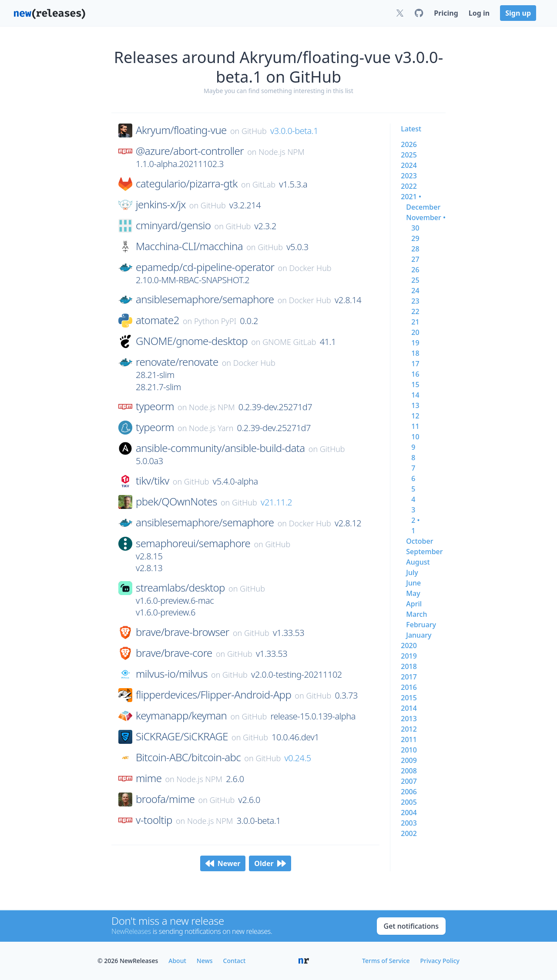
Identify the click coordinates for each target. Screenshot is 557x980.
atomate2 (158, 320)
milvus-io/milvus (172, 674)
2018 (409, 666)
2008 (409, 771)
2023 (409, 176)
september (424, 552)
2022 (409, 186)
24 (415, 291)
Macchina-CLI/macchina (189, 246)
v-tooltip (154, 820)
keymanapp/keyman (181, 716)
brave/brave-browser (183, 632)
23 (415, 301)
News (205, 961)
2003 (409, 823)
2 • (415, 520)
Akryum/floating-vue (181, 130)
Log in (479, 13)
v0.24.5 (297, 758)
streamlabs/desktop (180, 588)
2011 (409, 739)
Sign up (518, 13)
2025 (409, 155)
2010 (409, 750)
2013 (409, 719)
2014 (409, 708)
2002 (409, 833)
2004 (409, 813)
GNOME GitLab (289, 342)
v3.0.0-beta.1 (294, 131)
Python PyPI (215, 321)
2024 (409, 165)
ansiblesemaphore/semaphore (205, 299)
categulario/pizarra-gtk (187, 184)
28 (415, 249)
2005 (409, 802)
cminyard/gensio (173, 225)
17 (415, 364)
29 (415, 238)
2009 (409, 760)
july (412, 572)
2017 (409, 677)
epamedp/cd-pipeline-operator (205, 267)
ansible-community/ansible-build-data (220, 448)
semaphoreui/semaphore (193, 543)
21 (415, 322)
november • (426, 217)
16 (415, 374)
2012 (409, 729)
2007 (409, 781)
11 (415, 426)
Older (270, 863)
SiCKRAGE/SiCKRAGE (182, 736)
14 (415, 395)
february (421, 625)
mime (149, 778)
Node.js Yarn (211, 428)
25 (415, 280)
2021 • (411, 197)
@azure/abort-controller (190, 151)
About (177, 961)
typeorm (155, 406)
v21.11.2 (276, 502)
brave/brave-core (174, 653)
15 (415, 385)
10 (415, 437)
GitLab (264, 184)
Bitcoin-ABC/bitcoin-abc (188, 757)
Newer (223, 863)
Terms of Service (386, 961)
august (418, 562)
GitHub (254, 131)
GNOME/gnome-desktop (192, 341)
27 (415, 259)
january (419, 635)
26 (415, 270)
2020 (409, 646)
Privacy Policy (440, 961)
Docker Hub (310, 268)
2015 (409, 698)
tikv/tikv (153, 481)
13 (415, 405)
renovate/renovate (177, 362)
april (414, 604)
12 (415, 416)
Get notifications (411, 926)
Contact (235, 961)
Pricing (446, 13)
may (413, 593)
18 (415, 353)
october (419, 541)
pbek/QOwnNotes (176, 502)
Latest (411, 129)
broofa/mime (165, 799)
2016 (409, 687)
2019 (409, 656)
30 (415, 228)
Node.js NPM (282, 152)
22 (415, 311)
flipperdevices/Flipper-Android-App (213, 695)
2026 (409, 144)
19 (415, 343)
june (413, 583)
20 (415, 332)
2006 (409, 792)
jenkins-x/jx (161, 204)
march (416, 614)
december (423, 207)
